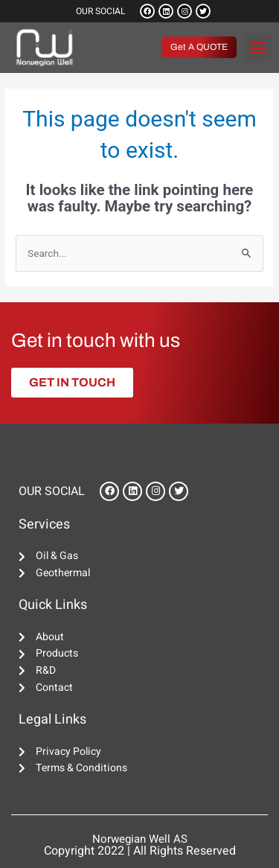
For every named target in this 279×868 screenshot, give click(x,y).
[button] (258, 48)
